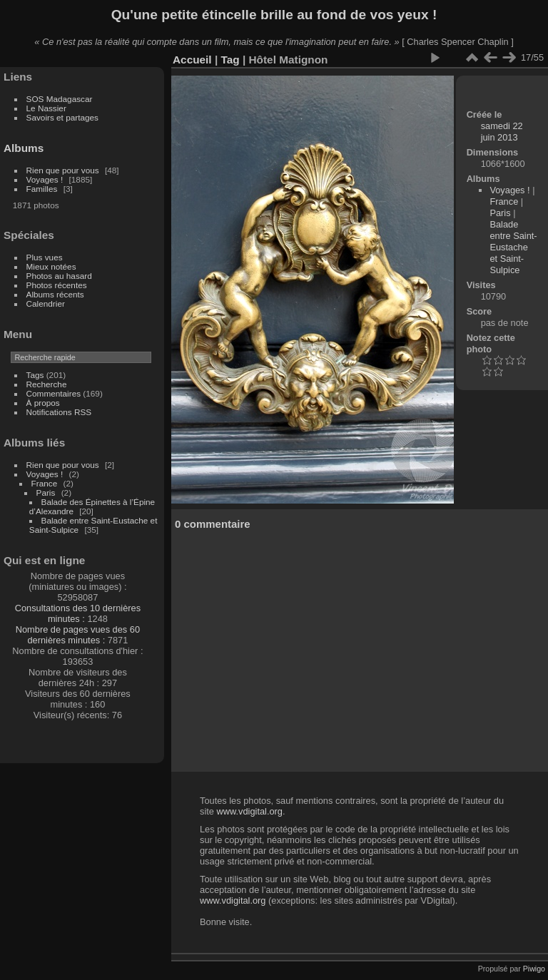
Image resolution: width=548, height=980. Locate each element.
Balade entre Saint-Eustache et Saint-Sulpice (513, 247)
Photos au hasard (59, 276)
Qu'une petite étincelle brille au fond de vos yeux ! (274, 15)
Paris (46, 492)
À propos (43, 403)
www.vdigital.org (249, 811)
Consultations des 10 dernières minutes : (78, 613)
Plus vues (45, 257)
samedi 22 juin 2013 (502, 132)
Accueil (192, 60)
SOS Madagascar (60, 99)
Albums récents (55, 294)
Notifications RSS (59, 412)
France (45, 483)
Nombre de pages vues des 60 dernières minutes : (78, 635)
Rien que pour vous (64, 170)
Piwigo (534, 969)
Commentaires (54, 393)
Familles (42, 189)
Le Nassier (46, 108)
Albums (24, 148)
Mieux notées (51, 266)
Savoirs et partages (62, 117)
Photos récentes (57, 285)
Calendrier (46, 303)
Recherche (47, 384)
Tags (35, 375)
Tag (230, 60)
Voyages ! (45, 179)
